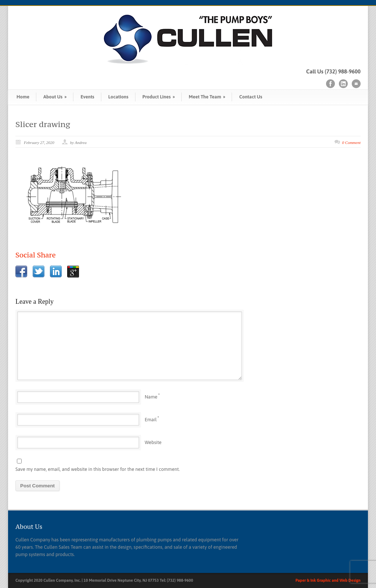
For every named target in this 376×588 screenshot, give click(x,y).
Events (87, 97)
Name (151, 397)
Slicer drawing (43, 124)
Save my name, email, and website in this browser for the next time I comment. (97, 469)
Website (153, 442)
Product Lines (159, 97)
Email (151, 420)
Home (23, 97)
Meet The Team (207, 97)
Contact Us (251, 97)
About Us (55, 97)
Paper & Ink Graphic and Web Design (328, 580)
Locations (118, 97)
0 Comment (351, 143)
